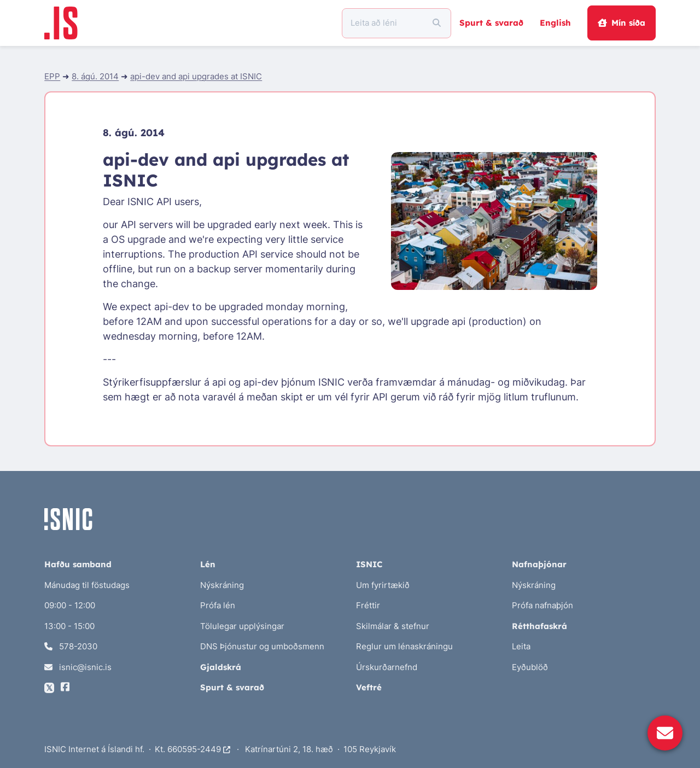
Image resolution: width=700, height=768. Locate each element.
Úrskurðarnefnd (387, 667)
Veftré (369, 687)
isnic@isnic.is (78, 667)
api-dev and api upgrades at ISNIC (196, 76)
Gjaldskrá (221, 667)
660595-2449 (199, 749)
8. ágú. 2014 (95, 76)
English (555, 23)
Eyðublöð (530, 667)
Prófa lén (218, 605)
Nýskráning (222, 585)
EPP (52, 76)
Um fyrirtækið (383, 585)
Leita (521, 646)
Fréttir (368, 605)
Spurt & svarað (491, 23)
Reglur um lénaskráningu (404, 646)
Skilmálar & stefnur (393, 626)
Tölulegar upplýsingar (242, 626)
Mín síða (621, 23)
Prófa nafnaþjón (542, 605)
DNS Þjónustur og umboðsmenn (262, 646)
